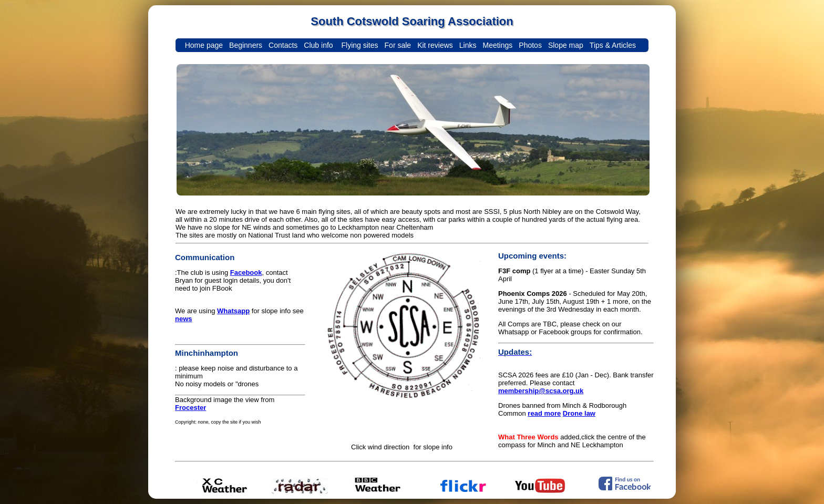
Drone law (579, 413)
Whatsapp (233, 311)
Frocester (190, 408)
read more (544, 413)
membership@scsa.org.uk (541, 391)
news (184, 319)
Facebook (246, 272)
